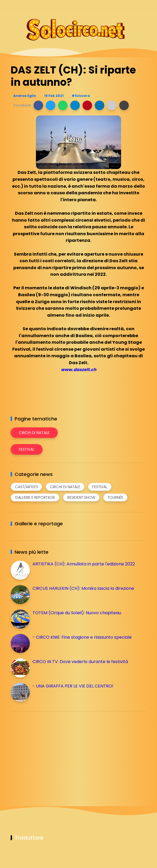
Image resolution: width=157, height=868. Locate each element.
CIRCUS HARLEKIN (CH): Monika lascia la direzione (83, 588)
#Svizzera (81, 96)
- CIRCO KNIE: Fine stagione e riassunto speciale (82, 637)
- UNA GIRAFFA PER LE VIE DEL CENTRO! (73, 686)
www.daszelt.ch (79, 370)
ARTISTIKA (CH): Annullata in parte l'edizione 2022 (84, 564)
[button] (38, 105)
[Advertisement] (51, 753)
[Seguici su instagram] (115, 7)
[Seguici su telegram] (124, 7)
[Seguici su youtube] (143, 7)
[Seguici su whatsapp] (134, 7)
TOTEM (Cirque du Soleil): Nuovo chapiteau (77, 613)
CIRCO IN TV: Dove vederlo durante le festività (80, 662)
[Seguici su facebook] (106, 7)
